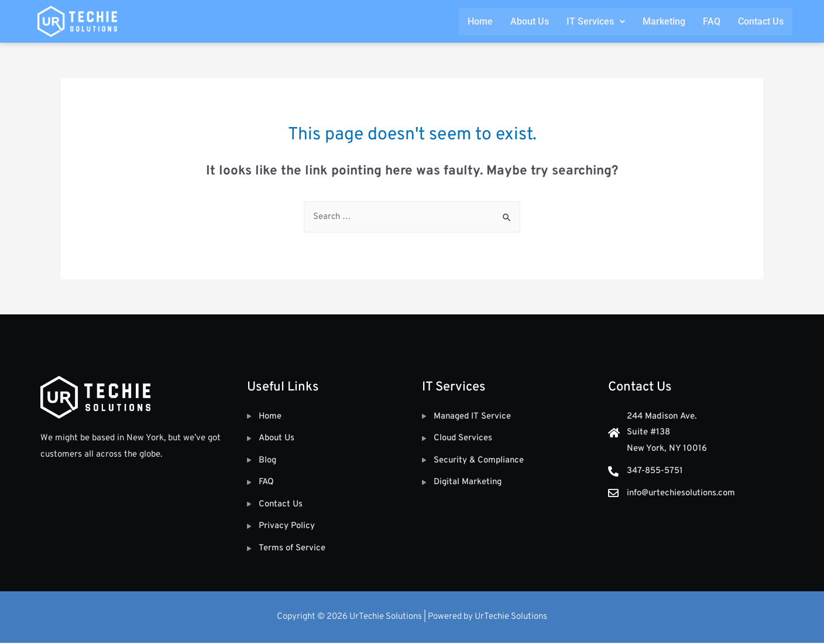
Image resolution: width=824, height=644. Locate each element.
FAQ (712, 21)
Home (480, 21)
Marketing (664, 21)
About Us (530, 21)
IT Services (596, 21)
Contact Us (761, 21)
